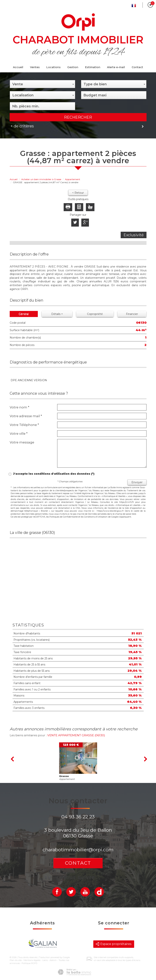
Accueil (18, 67)
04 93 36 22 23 (78, 817)
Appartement (73, 179)
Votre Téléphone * (24, 425)
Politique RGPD (29, 963)
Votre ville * (19, 434)
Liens (45, 960)
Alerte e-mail (116, 67)
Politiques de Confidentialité (64, 517)
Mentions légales (32, 960)
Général (24, 314)
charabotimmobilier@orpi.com (78, 850)
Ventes (35, 67)
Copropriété (95, 314)
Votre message (22, 442)
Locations (53, 67)
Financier (132, 314)
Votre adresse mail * (26, 416)
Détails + (57, 314)
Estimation (93, 67)
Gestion (73, 67)
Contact (137, 67)
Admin (53, 960)
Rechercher (78, 117)
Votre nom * (19, 407)
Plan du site (16, 960)
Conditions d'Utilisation (96, 517)
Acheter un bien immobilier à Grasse (41, 179)
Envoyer (137, 482)
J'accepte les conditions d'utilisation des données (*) (54, 474)
